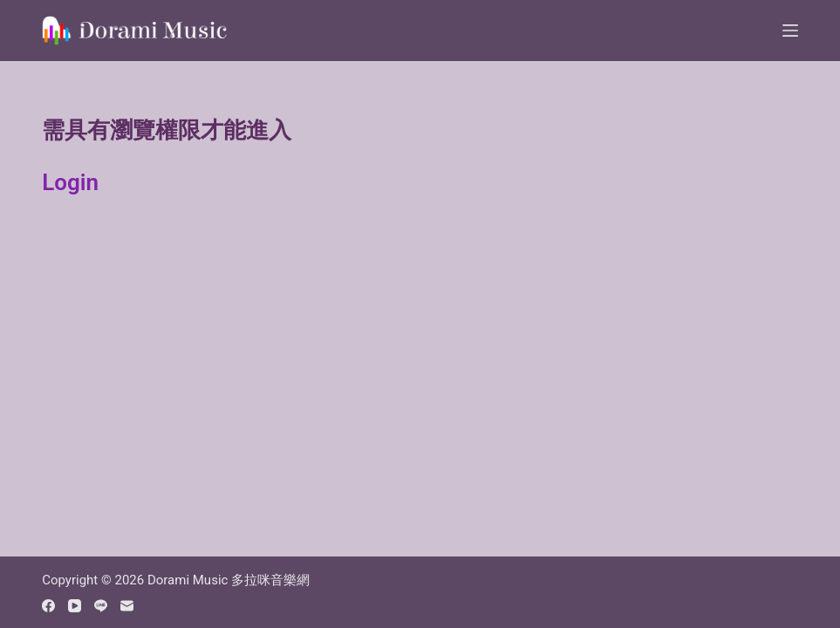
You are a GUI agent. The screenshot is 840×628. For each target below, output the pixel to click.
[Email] (127, 606)
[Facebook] (48, 606)
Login (70, 182)
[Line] (101, 606)
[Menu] (790, 31)
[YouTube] (75, 606)
